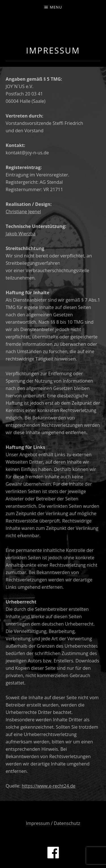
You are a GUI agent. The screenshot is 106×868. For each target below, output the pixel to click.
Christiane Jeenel (23, 212)
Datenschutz (67, 823)
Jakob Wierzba (21, 234)
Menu (56, 7)
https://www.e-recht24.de (49, 786)
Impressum (38, 823)
